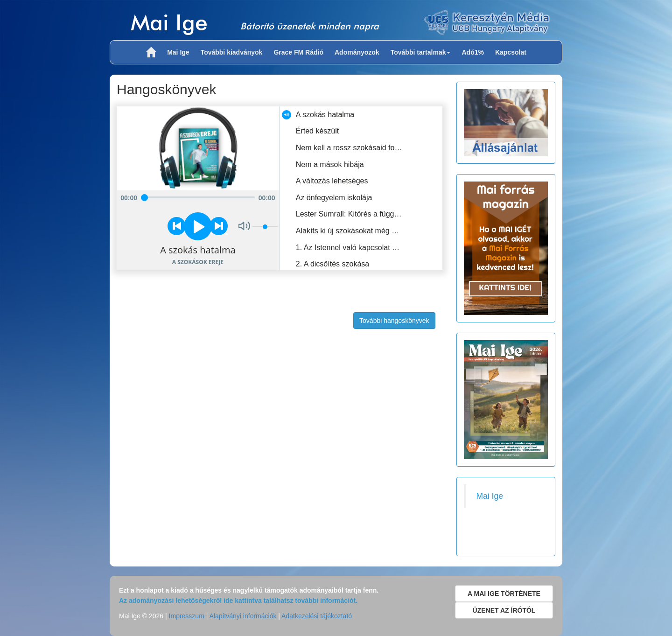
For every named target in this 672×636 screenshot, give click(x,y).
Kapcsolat (511, 52)
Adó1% (472, 52)
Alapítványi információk (243, 616)
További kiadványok (232, 52)
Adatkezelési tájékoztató (317, 616)
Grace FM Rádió (298, 52)
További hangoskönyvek (394, 321)
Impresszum (187, 616)
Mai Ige (169, 22)
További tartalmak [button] (421, 52)
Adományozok (357, 52)
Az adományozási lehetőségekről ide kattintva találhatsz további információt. (238, 601)
